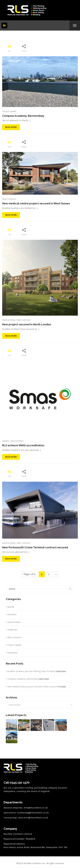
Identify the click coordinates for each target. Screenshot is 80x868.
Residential (12, 653)
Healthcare (12, 630)
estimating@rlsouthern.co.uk (33, 813)
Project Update (9, 111)
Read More (11, 127)
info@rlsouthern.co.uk (36, 808)
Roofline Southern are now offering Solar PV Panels (31, 671)
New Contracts (9, 199)
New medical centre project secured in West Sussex (36, 203)
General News (9, 320)
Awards (6, 441)
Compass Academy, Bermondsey (23, 116)
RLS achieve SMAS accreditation (23, 445)
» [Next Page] (56, 574)
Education (12, 614)
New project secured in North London (27, 324)
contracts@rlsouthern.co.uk (33, 818)
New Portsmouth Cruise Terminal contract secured (35, 547)
